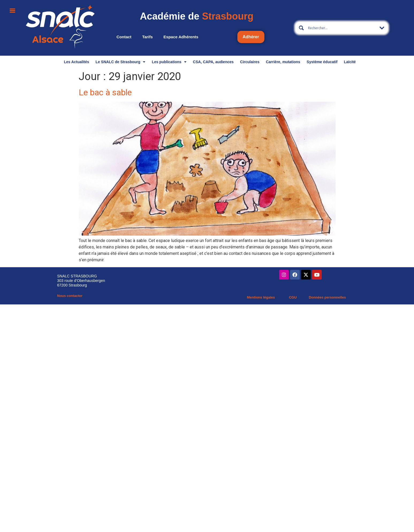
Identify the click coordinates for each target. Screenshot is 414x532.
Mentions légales (261, 297)
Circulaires (250, 62)
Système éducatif (322, 62)
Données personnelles (327, 297)
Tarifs (147, 37)
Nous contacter (70, 296)
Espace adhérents (181, 37)
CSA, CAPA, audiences (213, 62)
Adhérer (251, 37)
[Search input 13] (342, 28)
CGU (293, 297)
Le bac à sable (105, 92)
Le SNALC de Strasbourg (120, 62)
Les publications (169, 62)
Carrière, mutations (283, 62)
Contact (124, 37)
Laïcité (350, 62)
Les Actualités (77, 62)
